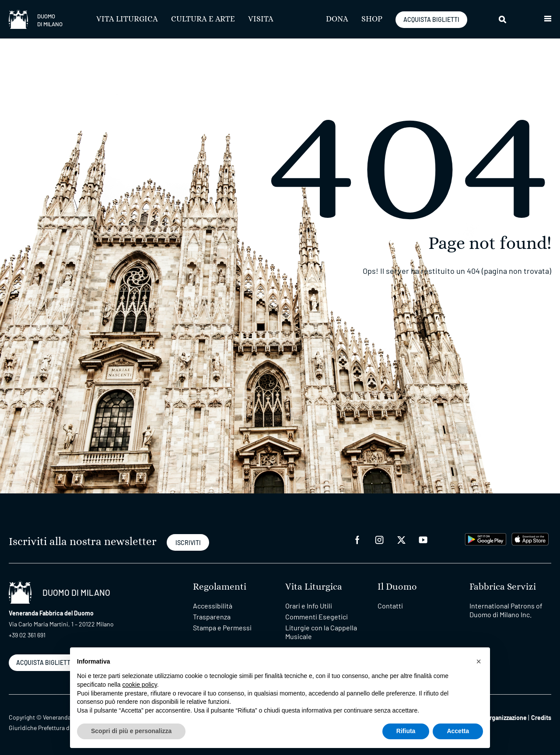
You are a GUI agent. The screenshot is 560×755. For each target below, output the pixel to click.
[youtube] (423, 539)
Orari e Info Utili (309, 606)
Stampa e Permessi (222, 627)
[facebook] (357, 539)
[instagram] (379, 539)
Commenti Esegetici (317, 617)
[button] (548, 19)
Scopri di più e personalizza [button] (131, 731)
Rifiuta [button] (406, 731)
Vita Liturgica (127, 19)
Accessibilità (213, 606)
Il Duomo (397, 587)
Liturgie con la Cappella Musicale (321, 632)
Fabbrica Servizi (503, 587)
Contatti (390, 606)
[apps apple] (530, 538)
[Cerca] (503, 19)
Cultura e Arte (203, 19)
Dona (337, 19)
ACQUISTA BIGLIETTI (431, 19)
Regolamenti (220, 587)
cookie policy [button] (140, 685)
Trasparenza (212, 617)
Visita (261, 19)
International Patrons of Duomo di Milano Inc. (506, 610)
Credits (541, 718)
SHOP (372, 19)
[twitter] (401, 539)
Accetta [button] (458, 731)
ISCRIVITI (188, 543)
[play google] (486, 538)
